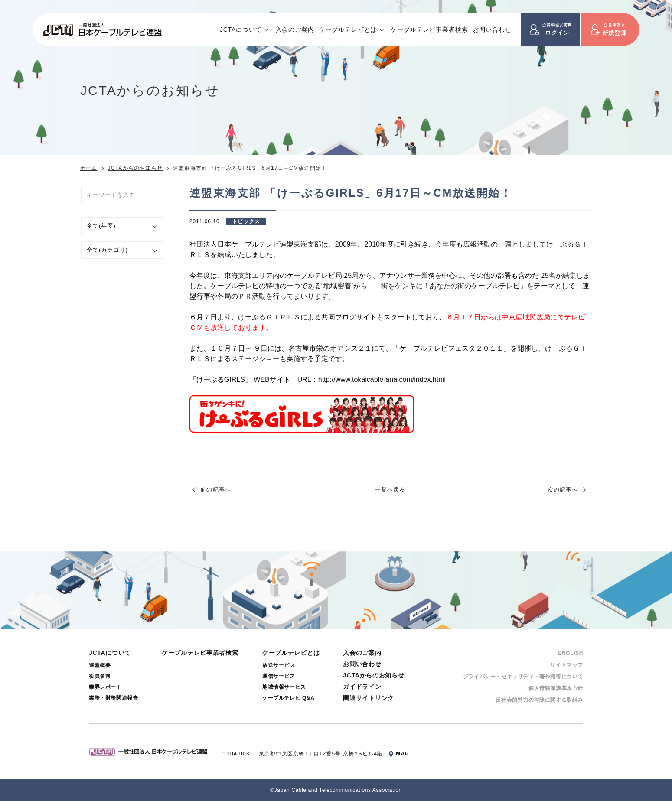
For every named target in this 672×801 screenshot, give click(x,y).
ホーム (89, 168)
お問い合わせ (492, 29)
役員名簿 (100, 676)
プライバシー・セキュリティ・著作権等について (523, 677)
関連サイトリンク (369, 698)
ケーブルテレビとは (348, 29)
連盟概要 (100, 665)
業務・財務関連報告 (113, 698)
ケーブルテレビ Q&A (289, 698)
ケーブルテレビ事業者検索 (429, 29)
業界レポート (105, 687)
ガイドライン (362, 687)
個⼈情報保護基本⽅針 (556, 688)
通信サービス (279, 676)
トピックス (246, 221)
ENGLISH (571, 653)
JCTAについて (241, 29)
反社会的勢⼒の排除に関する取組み (539, 700)
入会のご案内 (295, 29)
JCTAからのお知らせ (135, 168)
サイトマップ (567, 665)
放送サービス (279, 665)
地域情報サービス (284, 687)
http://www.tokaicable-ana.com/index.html (382, 379)
